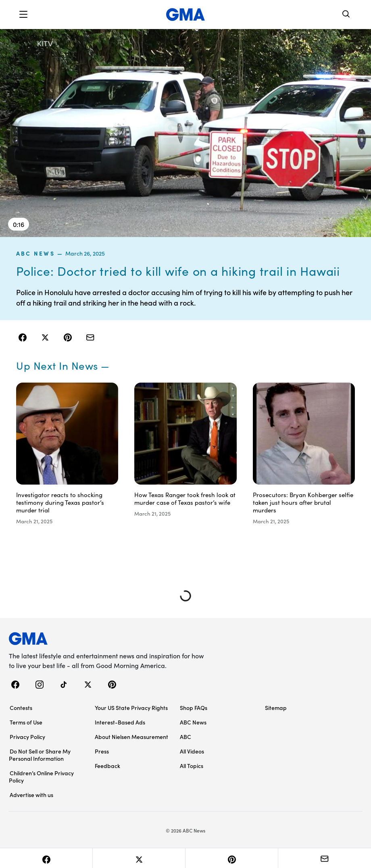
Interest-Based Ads (120, 722)
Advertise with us (31, 795)
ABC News (35, 253)
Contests (21, 708)
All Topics (192, 766)
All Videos (192, 751)
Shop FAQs (194, 708)
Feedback (107, 766)
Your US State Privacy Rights (131, 708)
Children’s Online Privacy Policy (41, 776)
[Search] (346, 15)
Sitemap (276, 708)
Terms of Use (26, 722)
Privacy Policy (27, 737)
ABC (185, 737)
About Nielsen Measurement (131, 737)
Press (102, 751)
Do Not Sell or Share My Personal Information (40, 755)
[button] (23, 15)
